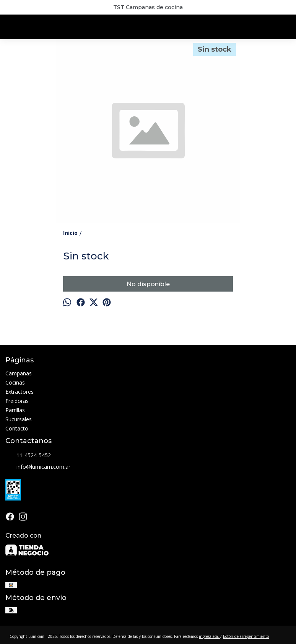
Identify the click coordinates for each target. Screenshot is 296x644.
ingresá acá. (210, 636)
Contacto (17, 428)
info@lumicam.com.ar (38, 467)
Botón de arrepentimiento (246, 636)
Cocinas (15, 382)
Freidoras (17, 401)
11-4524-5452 (28, 456)
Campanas (19, 373)
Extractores (20, 392)
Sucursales (19, 419)
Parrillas (15, 410)
